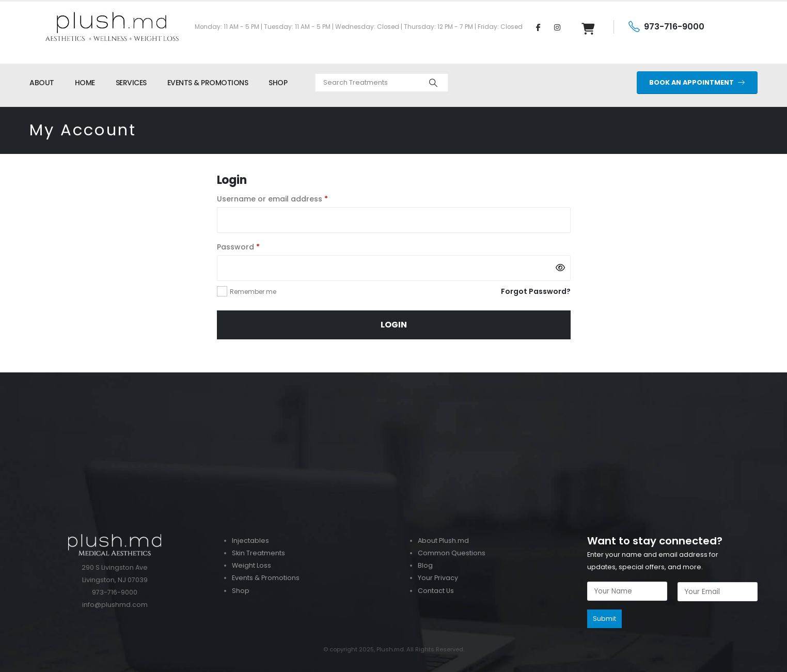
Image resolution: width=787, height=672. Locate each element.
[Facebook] (538, 27)
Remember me (253, 292)
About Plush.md (443, 541)
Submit (604, 619)
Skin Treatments (258, 553)
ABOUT (42, 83)
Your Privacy (438, 578)
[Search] (433, 83)
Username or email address (289, 198)
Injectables (250, 541)
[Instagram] (557, 27)
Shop (241, 591)
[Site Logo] (112, 27)
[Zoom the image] (394, 378)
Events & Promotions (266, 578)
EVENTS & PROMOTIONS (208, 83)
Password (255, 246)
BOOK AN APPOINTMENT (697, 82)
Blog (425, 565)
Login (394, 325)
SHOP (278, 83)
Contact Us (436, 591)
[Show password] (560, 268)
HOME (85, 83)
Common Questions (452, 553)
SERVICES (131, 83)
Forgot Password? (536, 291)
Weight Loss (251, 565)
